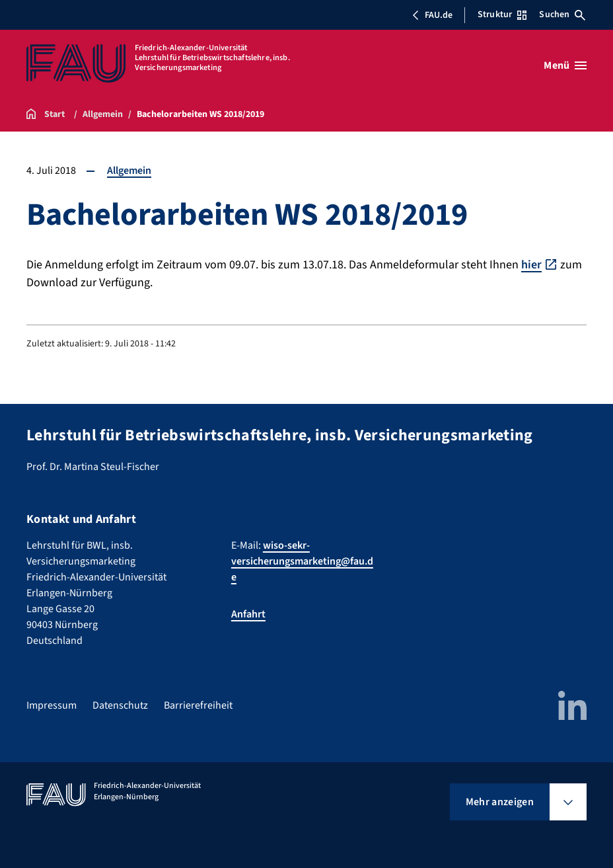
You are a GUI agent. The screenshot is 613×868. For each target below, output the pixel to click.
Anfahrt (248, 614)
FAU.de (432, 15)
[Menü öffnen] (565, 65)
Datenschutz (120, 705)
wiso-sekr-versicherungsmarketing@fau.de (302, 561)
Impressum (52, 705)
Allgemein (129, 171)
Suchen (562, 15)
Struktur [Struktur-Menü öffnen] (502, 15)
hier (531, 265)
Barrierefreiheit (198, 705)
